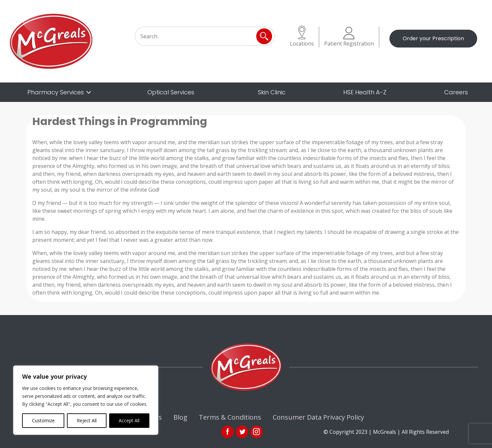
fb (228, 432)
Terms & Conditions (230, 417)
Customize (43, 420)
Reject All (87, 420)
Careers (456, 92)
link (242, 432)
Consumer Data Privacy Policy (318, 417)
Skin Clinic (272, 92)
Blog (180, 417)
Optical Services (171, 92)
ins (257, 432)
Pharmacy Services (56, 92)
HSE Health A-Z (365, 92)
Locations (302, 36)
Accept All (129, 420)
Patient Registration (349, 37)
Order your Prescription (433, 38)
